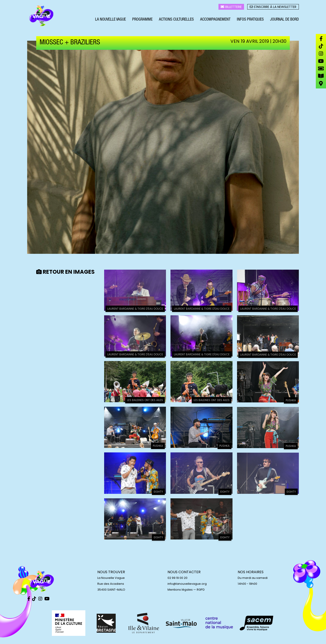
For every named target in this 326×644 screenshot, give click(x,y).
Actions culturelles (176, 20)
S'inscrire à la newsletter (273, 7)
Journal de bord (284, 20)
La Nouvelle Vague (110, 20)
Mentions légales (180, 590)
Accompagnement (215, 20)
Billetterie (231, 7)
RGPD (201, 590)
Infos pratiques (250, 20)
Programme (142, 20)
